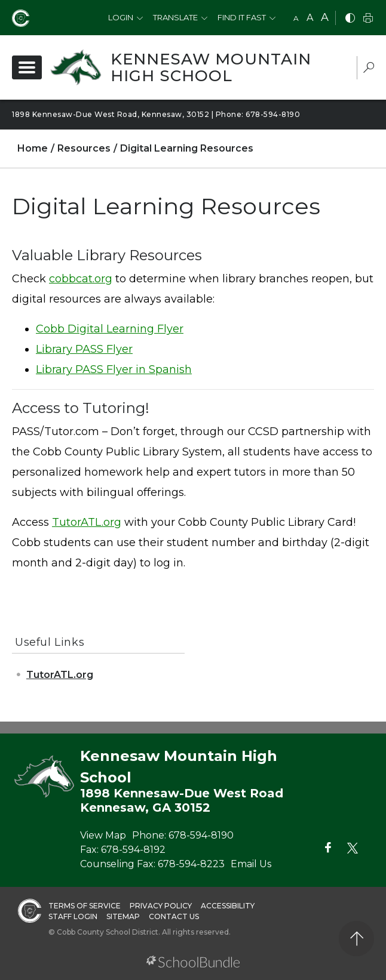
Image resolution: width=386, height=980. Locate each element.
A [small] (296, 18)
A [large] (325, 17)
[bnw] (350, 19)
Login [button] (121, 17)
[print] (368, 19)
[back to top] (356, 939)
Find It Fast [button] (242, 17)
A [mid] (310, 18)
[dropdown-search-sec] (369, 69)
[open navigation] (27, 67)
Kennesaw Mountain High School (211, 67)
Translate (175, 17)
